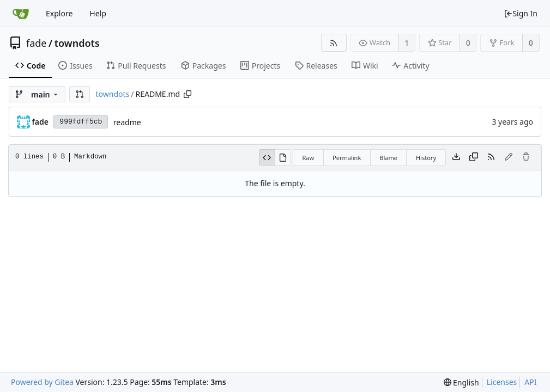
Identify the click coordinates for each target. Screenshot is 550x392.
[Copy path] (188, 94)
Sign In (521, 13)
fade (37, 43)
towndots (77, 43)
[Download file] (456, 157)
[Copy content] (474, 157)
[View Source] (267, 157)
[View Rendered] (283, 157)
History (426, 158)
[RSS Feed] (334, 43)
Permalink (347, 158)
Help (98, 13)
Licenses (502, 382)
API (530, 382)
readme (127, 122)
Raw (308, 158)
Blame (388, 158)
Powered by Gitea (42, 382)
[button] (80, 94)
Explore (59, 13)
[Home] (21, 14)
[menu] (461, 382)
